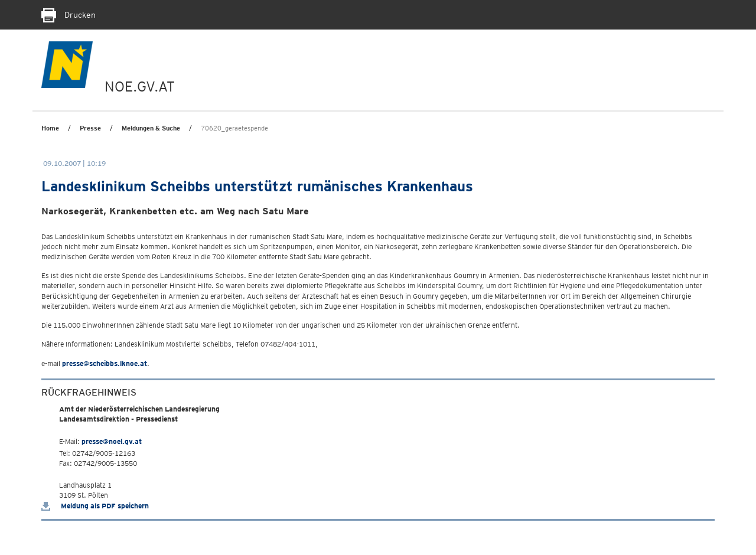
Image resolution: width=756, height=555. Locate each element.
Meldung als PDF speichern (95, 506)
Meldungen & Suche (151, 128)
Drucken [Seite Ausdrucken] (69, 15)
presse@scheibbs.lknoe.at (105, 363)
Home (50, 128)
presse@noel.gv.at (112, 441)
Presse (90, 128)
